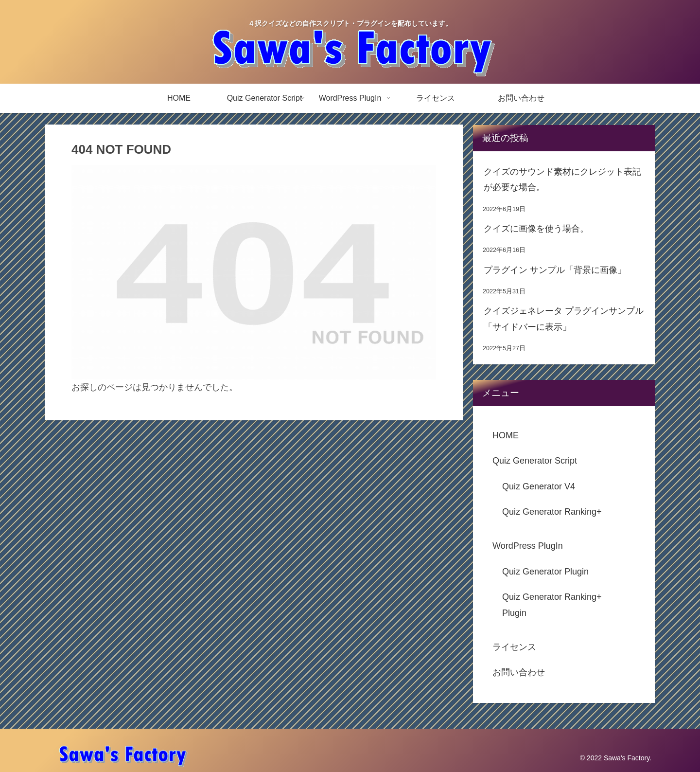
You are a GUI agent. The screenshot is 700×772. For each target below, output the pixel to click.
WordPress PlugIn (528, 546)
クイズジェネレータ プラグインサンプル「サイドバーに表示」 (564, 319)
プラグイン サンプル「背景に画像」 (555, 270)
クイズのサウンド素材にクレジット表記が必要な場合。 (562, 180)
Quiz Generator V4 (539, 486)
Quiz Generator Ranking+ (552, 512)
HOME (506, 435)
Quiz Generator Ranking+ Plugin (552, 605)
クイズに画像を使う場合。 (536, 229)
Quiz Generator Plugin (545, 572)
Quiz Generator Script (535, 461)
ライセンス (514, 647)
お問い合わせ (519, 672)
